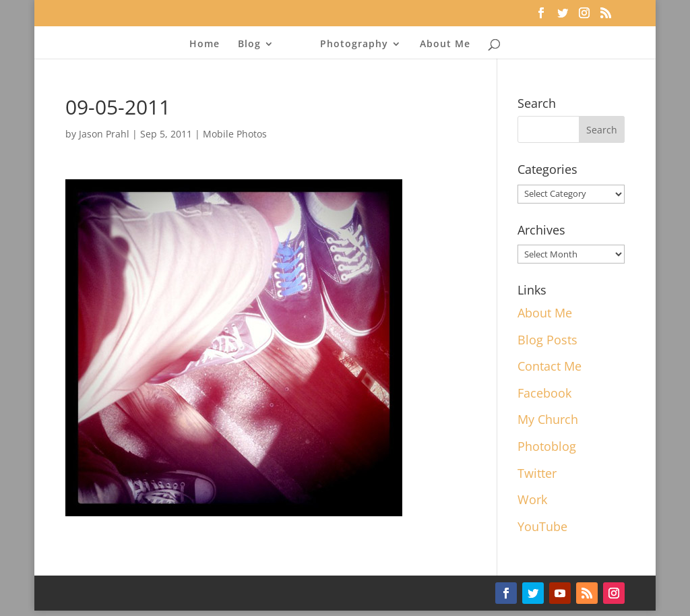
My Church (548, 419)
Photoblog (547, 446)
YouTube (542, 526)
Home (205, 44)
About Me (445, 44)
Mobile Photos (235, 134)
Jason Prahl (104, 134)
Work (532, 499)
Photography (354, 44)
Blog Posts (547, 340)
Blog (249, 44)
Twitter (537, 473)
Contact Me (550, 366)
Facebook (544, 393)
